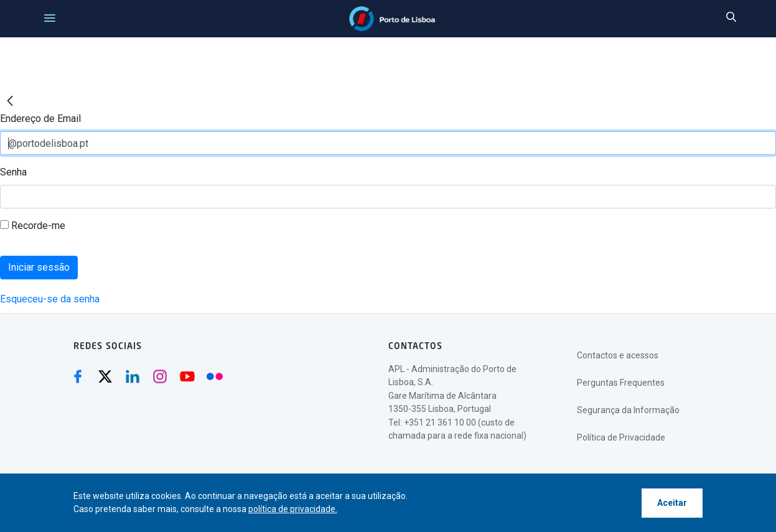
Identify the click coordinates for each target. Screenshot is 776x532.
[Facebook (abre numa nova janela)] (78, 376)
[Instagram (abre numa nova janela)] (160, 376)
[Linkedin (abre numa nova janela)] (133, 376)
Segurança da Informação (628, 410)
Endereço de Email (40, 119)
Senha (13, 172)
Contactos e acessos (618, 355)
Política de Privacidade (621, 437)
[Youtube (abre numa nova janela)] (187, 376)
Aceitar (672, 503)
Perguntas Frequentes (621, 383)
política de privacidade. (293, 509)
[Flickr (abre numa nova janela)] (215, 376)
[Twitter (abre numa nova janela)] (105, 376)
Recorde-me (33, 226)
